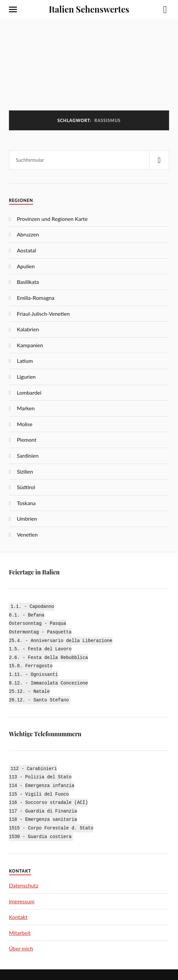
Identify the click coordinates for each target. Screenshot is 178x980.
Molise (25, 424)
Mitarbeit (20, 923)
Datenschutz (24, 876)
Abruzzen (28, 234)
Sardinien (28, 456)
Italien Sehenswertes (89, 9)
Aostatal (26, 250)
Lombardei (29, 392)
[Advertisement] (89, 69)
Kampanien (30, 345)
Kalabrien (28, 329)
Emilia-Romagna (36, 298)
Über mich (21, 939)
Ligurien (26, 377)
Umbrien (27, 519)
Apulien (26, 266)
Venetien (27, 534)
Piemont (27, 440)
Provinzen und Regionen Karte (52, 219)
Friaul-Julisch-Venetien (43, 314)
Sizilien (25, 471)
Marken (26, 408)
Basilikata (28, 282)
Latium (25, 361)
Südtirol (26, 487)
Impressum (22, 892)
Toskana (26, 503)
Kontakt (18, 908)
